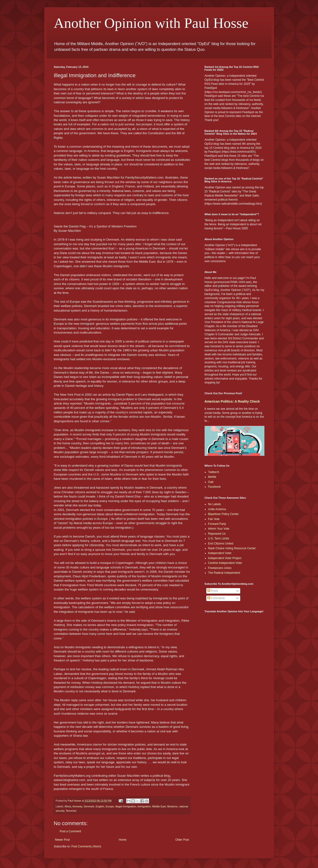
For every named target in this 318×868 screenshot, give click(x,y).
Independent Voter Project (225, 558)
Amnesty (77, 806)
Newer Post (62, 840)
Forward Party (217, 524)
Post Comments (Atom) (86, 846)
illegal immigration (126, 806)
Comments (216, 598)
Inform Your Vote (219, 529)
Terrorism (71, 811)
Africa (68, 806)
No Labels (215, 504)
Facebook (215, 487)
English (100, 806)
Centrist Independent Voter (225, 563)
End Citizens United (221, 544)
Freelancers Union (220, 568)
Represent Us (217, 534)
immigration (144, 806)
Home (123, 840)
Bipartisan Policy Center (223, 514)
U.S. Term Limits (219, 538)
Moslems (172, 806)
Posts (213, 591)
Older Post (182, 840)
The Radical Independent (224, 573)
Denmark (89, 806)
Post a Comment (70, 831)
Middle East (159, 806)
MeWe (212, 477)
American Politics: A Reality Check (232, 401)
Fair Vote (214, 519)
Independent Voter (220, 553)
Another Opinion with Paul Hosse (151, 23)
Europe (110, 806)
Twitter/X (214, 472)
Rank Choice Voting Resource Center (232, 548)
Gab (211, 482)
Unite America (217, 509)
